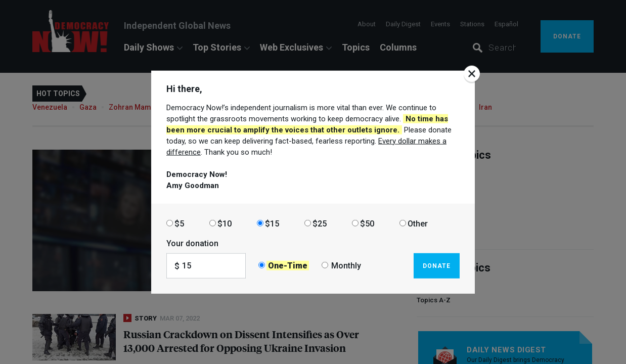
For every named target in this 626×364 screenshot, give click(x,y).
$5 (179, 223)
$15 (272, 223)
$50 (367, 223)
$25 (320, 223)
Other (418, 223)
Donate (437, 265)
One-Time (288, 266)
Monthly (346, 266)
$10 (225, 223)
